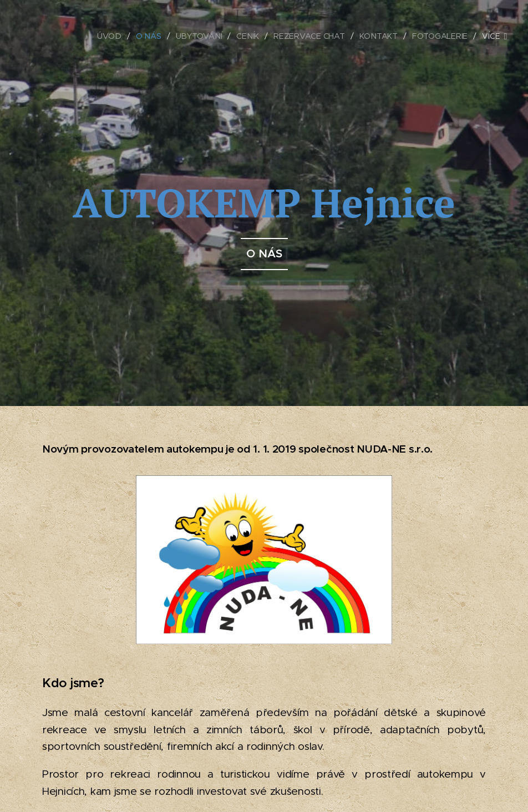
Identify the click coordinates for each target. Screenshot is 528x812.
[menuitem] (111, 36)
